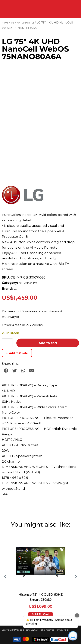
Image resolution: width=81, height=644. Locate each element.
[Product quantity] (7, 343)
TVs (12, 23)
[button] (6, 371)
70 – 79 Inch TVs (25, 23)
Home (5, 23)
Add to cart (48, 343)
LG (15, 289)
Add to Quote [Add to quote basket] (17, 353)
